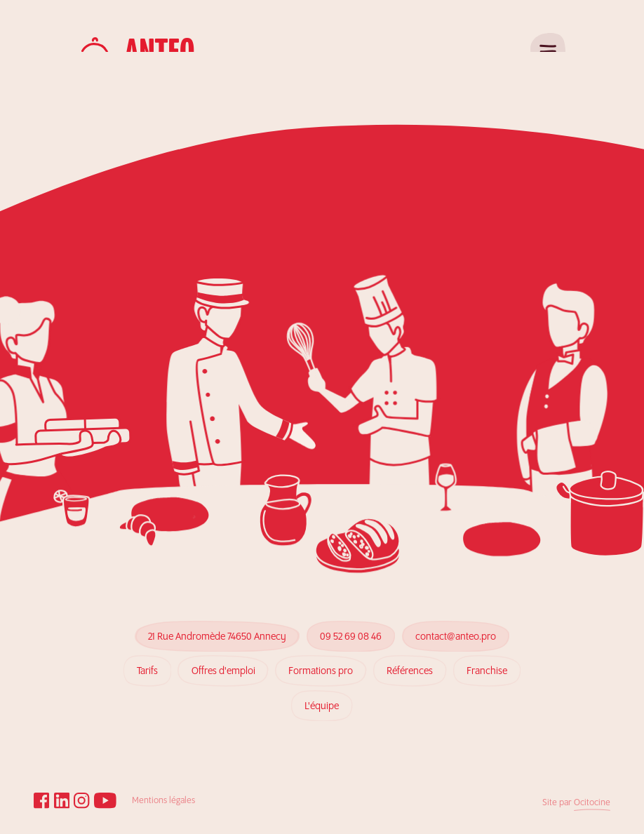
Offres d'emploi (223, 652)
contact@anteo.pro (456, 632)
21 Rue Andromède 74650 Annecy (217, 636)
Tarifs (147, 661)
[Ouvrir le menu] (548, 51)
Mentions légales (163, 801)
